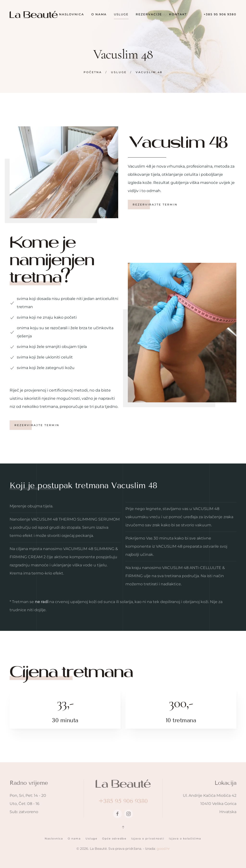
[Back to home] (34, 14)
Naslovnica (72, 14)
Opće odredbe (114, 839)
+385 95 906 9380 (220, 14)
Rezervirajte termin (156, 205)
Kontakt (178, 14)
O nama (99, 14)
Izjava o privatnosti (148, 839)
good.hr (163, 849)
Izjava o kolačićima (185, 839)
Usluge (91, 839)
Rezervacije (149, 14)
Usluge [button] (121, 14)
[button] (123, 827)
